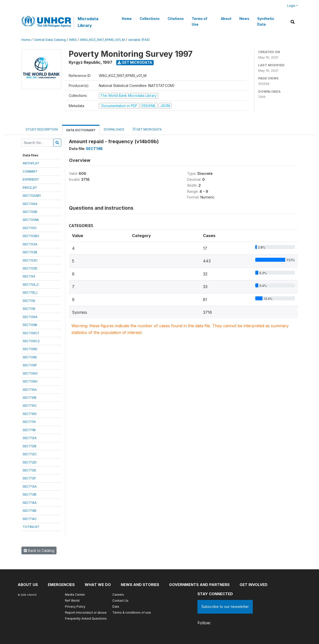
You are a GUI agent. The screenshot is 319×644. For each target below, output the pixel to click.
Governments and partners (199, 585)
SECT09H (30, 381)
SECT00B (30, 212)
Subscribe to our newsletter (225, 607)
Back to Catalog (39, 550)
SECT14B (30, 511)
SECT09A (30, 317)
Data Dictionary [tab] (81, 130)
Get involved (254, 585)
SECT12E (29, 470)
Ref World (72, 601)
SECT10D (30, 414)
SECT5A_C (31, 284)
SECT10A (30, 389)
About (226, 19)
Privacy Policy (75, 607)
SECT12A (30, 438)
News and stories (140, 585)
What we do (98, 585)
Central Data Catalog (50, 40)
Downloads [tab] (114, 129)
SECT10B (30, 397)
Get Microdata (135, 62)
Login (291, 6)
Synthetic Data (266, 21)
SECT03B (30, 252)
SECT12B (30, 446)
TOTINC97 (31, 527)
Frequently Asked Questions (86, 618)
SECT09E (30, 357)
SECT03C (30, 260)
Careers (118, 595)
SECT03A (30, 244)
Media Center (75, 595)
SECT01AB (31, 220)
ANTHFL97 (31, 163)
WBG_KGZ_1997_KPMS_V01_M (102, 40)
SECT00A (30, 204)
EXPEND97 (31, 179)
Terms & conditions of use (132, 612)
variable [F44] (139, 40)
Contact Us (120, 601)
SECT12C (30, 454)
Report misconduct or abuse (86, 612)
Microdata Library (88, 22)
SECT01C (30, 228)
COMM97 (30, 171)
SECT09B (30, 325)
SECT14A (30, 503)
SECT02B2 (31, 236)
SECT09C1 (31, 333)
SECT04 (29, 276)
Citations (176, 19)
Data (116, 607)
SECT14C (30, 519)
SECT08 (29, 309)
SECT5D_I (30, 292)
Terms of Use (199, 21)
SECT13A (30, 486)
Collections (150, 19)
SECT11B (29, 430)
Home (127, 19)
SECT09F (30, 365)
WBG (73, 40)
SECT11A (29, 422)
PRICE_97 (30, 188)
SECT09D (30, 349)
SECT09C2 (31, 341)
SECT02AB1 (32, 195)
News (244, 19)
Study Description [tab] (42, 129)
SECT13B (30, 494)
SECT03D (30, 268)
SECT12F (29, 478)
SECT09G (30, 373)
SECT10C (30, 405)
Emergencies (61, 585)
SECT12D (30, 462)
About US (28, 585)
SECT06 (29, 301)
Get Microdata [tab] (147, 129)
